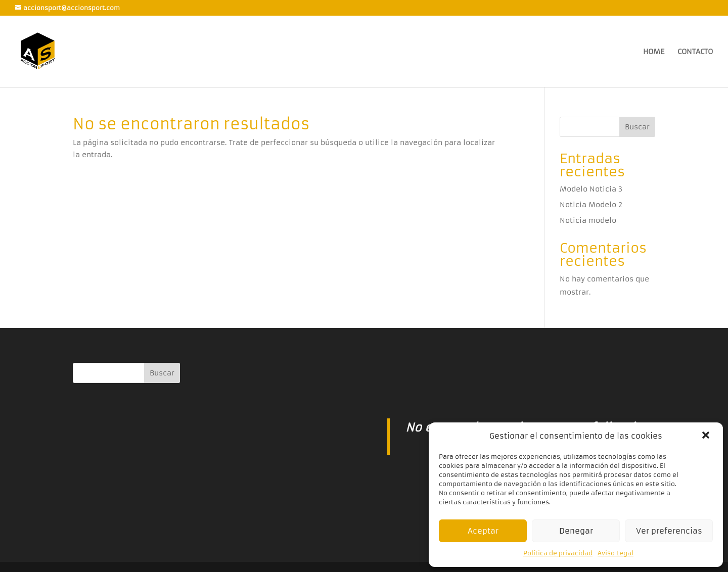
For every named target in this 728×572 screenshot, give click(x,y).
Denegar (576, 531)
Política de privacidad (558, 553)
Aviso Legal (616, 553)
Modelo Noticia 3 (591, 189)
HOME (654, 52)
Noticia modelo (588, 220)
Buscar (637, 127)
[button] (707, 436)
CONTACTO (695, 52)
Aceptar (483, 531)
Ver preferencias (669, 531)
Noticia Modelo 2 (591, 205)
